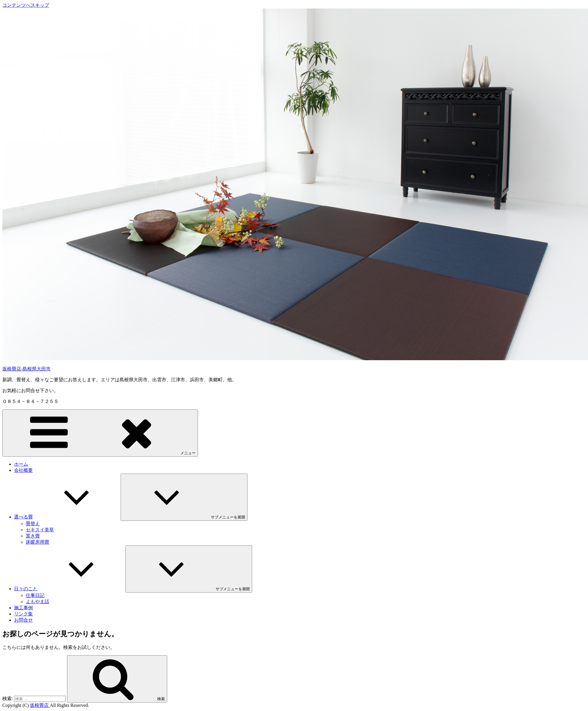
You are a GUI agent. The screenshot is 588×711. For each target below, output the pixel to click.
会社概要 (23, 470)
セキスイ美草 (40, 530)
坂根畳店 (40, 705)
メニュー (100, 433)
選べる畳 (67, 517)
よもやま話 (37, 602)
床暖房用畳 (37, 542)
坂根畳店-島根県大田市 (27, 369)
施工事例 (23, 608)
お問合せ (23, 620)
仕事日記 (35, 595)
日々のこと (70, 589)
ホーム (21, 464)
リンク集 (23, 614)
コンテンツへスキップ (26, 5)
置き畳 (33, 536)
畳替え (33, 524)
